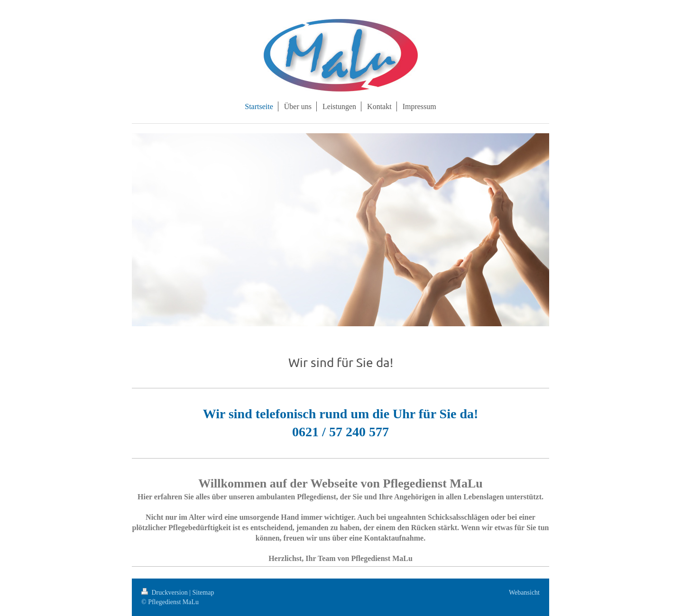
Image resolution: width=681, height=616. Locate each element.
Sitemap (203, 593)
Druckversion (165, 593)
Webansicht (524, 593)
